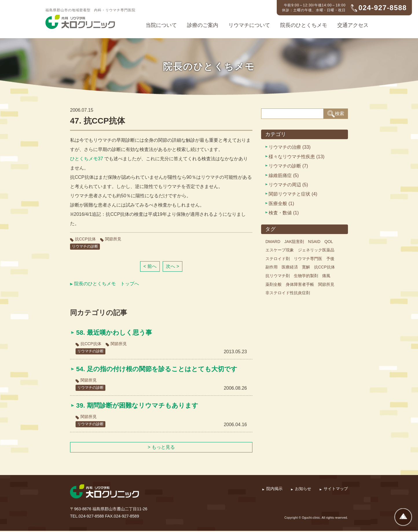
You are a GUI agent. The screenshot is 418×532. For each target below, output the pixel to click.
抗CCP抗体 (85, 239)
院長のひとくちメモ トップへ (107, 284)
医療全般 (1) (281, 204)
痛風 (326, 276)
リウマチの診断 (86, 246)
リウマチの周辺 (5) (288, 185)
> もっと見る (161, 448)
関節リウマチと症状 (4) (293, 194)
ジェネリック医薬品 (316, 250)
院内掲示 (274, 490)
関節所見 (113, 239)
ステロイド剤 (278, 259)
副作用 (272, 267)
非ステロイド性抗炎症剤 (288, 293)
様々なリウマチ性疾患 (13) (297, 157)
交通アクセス (353, 25)
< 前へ (150, 267)
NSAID (314, 242)
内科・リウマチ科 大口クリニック (80, 22)
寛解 (306, 267)
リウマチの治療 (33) (290, 147)
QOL (329, 242)
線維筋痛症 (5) (284, 175)
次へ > (173, 267)
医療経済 (290, 267)
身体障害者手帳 (300, 284)
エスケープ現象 (280, 250)
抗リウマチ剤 (278, 276)
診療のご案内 (203, 25)
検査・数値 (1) (284, 213)
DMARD (273, 242)
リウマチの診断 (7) (288, 166)
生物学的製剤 (306, 276)
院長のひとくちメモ (304, 25)
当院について (161, 25)
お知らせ (303, 490)
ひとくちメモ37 (87, 159)
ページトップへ (403, 517)
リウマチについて (249, 25)
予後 (330, 259)
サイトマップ (336, 490)
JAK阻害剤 (294, 242)
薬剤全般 (274, 284)
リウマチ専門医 (308, 259)
